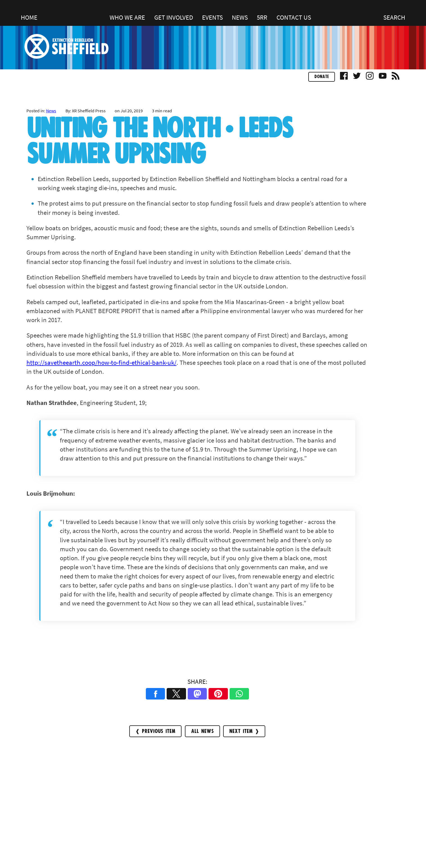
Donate (322, 77)
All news (202, 731)
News (51, 111)
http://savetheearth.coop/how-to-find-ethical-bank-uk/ (101, 362)
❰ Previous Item (155, 731)
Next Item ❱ (244, 731)
